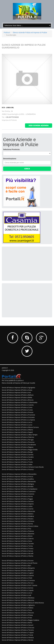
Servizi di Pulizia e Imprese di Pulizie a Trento (17, 462)
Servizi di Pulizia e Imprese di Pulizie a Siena (17, 541)
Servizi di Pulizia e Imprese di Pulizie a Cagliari (18, 573)
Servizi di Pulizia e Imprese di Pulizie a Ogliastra (18, 605)
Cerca (27, 169)
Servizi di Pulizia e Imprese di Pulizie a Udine (17, 464)
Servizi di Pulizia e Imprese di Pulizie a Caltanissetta (20, 402)
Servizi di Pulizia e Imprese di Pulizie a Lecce (17, 593)
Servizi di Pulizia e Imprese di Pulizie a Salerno (18, 539)
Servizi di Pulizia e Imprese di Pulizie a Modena (18, 516)
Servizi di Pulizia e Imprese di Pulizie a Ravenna (18, 534)
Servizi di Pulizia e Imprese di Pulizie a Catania (18, 405)
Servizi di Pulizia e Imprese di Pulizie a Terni (17, 460)
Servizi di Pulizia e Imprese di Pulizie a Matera (18, 514)
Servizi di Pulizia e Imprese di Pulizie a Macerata (18, 511)
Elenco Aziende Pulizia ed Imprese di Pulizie (30, 33)
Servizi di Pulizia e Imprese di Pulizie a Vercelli (18, 553)
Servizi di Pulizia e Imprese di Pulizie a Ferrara (18, 583)
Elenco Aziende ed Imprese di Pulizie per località (18, 383)
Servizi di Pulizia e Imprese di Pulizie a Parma (17, 524)
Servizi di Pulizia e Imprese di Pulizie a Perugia (18, 440)
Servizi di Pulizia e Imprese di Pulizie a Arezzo (17, 477)
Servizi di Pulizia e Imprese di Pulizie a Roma (17, 623)
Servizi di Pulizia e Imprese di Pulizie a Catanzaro (19, 491)
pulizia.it (5, 368)
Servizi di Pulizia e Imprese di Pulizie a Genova (18, 501)
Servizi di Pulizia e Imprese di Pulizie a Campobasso (20, 489)
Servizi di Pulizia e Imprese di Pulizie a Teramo (18, 630)
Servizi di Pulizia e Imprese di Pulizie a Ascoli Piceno (20, 563)
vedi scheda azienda (39, 125)
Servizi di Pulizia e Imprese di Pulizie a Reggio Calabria (20, 620)
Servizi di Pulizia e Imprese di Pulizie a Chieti (17, 578)
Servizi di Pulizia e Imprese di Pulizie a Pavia (17, 610)
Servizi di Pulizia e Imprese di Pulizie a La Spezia (18, 420)
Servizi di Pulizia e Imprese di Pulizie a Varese (17, 551)
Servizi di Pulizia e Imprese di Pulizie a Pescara (18, 613)
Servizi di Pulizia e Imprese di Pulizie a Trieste (17, 635)
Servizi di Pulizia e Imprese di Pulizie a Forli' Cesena (20, 585)
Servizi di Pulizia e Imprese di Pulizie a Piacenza (18, 442)
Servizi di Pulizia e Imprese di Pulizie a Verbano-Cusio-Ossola (23, 467)
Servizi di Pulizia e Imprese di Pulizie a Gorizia (18, 588)
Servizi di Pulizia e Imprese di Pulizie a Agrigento (18, 388)
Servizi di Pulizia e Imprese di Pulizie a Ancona (18, 561)
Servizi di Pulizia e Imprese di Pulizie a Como (17, 407)
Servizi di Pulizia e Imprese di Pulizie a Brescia (18, 400)
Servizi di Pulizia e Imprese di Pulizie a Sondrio (18, 457)
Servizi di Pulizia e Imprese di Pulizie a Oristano (18, 521)
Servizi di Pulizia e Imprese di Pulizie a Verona (18, 640)
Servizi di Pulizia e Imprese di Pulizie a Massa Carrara (20, 427)
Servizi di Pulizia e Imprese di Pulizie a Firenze (18, 412)
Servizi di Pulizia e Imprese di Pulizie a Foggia (17, 499)
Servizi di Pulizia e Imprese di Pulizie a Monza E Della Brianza (23, 603)
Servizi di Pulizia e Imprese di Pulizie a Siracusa (18, 628)
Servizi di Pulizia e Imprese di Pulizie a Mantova (18, 598)
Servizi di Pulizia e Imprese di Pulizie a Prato (17, 618)
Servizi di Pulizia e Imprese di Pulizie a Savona (18, 455)
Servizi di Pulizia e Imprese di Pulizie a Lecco (17, 422)
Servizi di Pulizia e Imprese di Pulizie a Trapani (18, 633)
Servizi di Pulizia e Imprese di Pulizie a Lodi (16, 595)
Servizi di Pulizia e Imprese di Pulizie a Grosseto (18, 417)
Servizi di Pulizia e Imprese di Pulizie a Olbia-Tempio (20, 435)
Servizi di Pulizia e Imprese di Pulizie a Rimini (17, 536)
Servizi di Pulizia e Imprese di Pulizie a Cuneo (17, 410)
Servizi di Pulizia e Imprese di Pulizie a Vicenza (18, 469)
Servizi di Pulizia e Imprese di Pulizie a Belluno (18, 395)
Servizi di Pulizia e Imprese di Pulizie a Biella (17, 397)
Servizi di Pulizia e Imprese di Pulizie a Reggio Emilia (20, 450)
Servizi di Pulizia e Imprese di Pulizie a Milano (17, 430)
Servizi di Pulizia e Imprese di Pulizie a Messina (18, 600)
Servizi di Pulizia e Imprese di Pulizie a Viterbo (18, 556)
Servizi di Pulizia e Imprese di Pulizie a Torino (17, 546)
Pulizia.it (7, 33)
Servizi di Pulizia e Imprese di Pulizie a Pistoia (17, 615)
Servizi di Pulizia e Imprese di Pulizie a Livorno (18, 509)
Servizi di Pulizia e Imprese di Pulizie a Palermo (18, 437)
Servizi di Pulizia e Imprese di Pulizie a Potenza (18, 531)
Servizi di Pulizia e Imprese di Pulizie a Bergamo (18, 568)
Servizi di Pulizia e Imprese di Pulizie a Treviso (18, 548)
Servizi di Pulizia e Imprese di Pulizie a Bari (16, 566)
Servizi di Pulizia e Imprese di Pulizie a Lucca (17, 425)
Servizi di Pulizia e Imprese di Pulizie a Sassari (18, 625)
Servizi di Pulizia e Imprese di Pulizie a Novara (18, 519)
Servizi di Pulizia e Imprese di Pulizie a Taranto (18, 544)
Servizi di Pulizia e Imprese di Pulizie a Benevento (19, 481)
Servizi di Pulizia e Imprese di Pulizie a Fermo (17, 496)
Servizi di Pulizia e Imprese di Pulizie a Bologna (18, 484)
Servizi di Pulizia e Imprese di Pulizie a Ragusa (18, 447)
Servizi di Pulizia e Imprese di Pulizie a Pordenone (19, 445)
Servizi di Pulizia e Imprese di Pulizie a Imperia (18, 504)
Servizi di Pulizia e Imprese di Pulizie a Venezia (18, 637)
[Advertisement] (22, 263)
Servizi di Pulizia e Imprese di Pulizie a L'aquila (18, 590)
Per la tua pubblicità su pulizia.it (13, 380)
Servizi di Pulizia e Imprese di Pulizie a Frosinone (18, 415)
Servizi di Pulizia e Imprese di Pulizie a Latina (17, 506)
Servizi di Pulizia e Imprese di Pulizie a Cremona (18, 580)
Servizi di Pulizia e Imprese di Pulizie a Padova (18, 608)
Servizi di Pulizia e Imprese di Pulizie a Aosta (17, 390)
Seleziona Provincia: (12, 149)
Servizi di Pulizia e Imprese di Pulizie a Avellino (18, 479)
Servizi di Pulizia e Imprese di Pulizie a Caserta (18, 575)
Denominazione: (10, 159)
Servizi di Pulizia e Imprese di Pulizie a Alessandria (19, 474)
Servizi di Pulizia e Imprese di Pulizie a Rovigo (17, 452)
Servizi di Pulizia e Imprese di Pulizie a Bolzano (18, 570)
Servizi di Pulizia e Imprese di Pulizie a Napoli (17, 432)
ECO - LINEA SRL (8, 108)
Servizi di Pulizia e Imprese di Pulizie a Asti (16, 392)
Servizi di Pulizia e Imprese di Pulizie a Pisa (16, 529)
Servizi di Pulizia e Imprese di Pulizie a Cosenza (18, 494)
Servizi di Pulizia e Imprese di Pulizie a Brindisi (18, 486)
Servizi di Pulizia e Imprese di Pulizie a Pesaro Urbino (20, 526)
